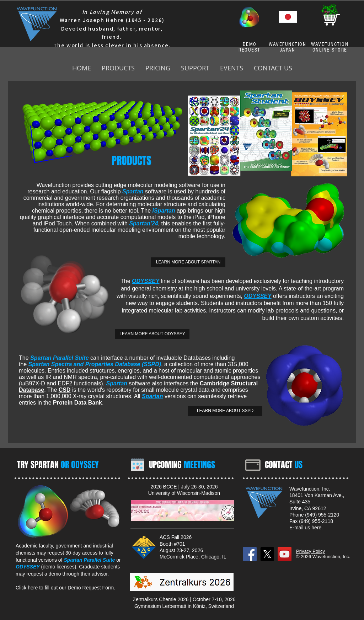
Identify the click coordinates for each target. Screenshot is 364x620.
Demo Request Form (91, 588)
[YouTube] (285, 554)
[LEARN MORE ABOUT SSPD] (225, 411)
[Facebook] (250, 554)
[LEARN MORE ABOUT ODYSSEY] (152, 334)
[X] (267, 554)
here (33, 588)
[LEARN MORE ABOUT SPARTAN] (188, 262)
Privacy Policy (311, 551)
